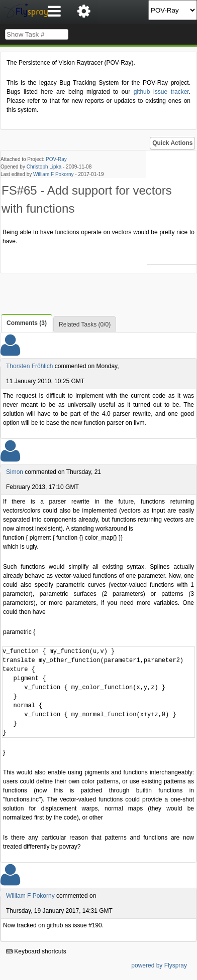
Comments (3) (27, 323)
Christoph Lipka (44, 167)
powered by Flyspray (159, 965)
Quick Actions (172, 143)
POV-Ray (56, 159)
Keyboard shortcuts (36, 951)
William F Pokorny (54, 174)
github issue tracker (161, 92)
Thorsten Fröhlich (29, 366)
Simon (15, 472)
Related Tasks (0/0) (85, 324)
